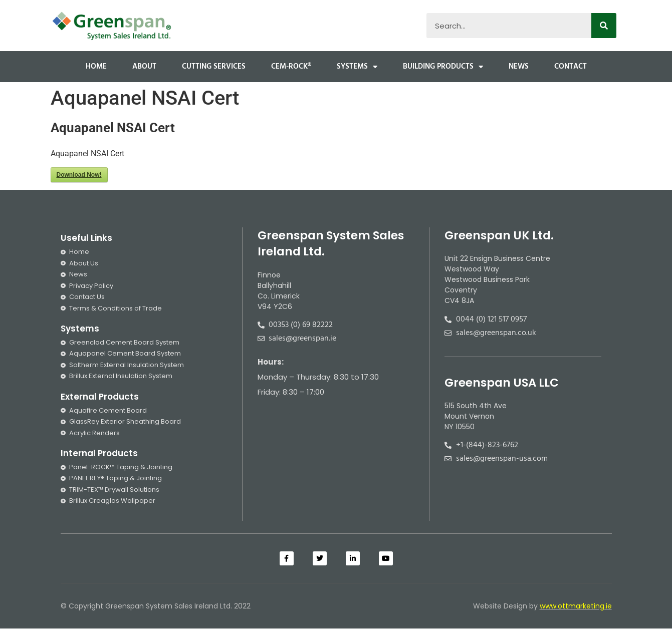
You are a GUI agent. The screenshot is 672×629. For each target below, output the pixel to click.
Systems (357, 67)
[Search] (604, 26)
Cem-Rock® (291, 67)
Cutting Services (214, 67)
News (519, 67)
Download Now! (79, 175)
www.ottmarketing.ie (576, 606)
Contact (571, 67)
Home (96, 67)
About (144, 67)
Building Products (443, 67)
